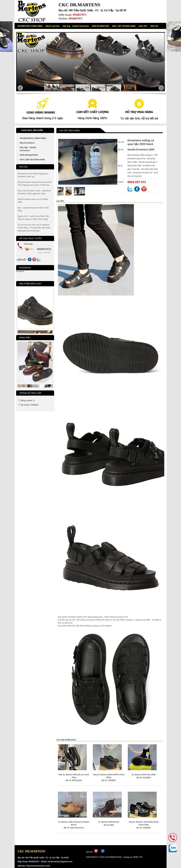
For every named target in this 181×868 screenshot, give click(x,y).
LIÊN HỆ (21, 32)
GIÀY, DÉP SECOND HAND (124, 26)
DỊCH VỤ (154, 26)
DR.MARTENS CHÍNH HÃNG (30, 26)
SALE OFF (143, 26)
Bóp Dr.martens (53, 26)
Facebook (20, 271)
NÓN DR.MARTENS (101, 26)
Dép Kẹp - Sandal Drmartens (76, 26)
